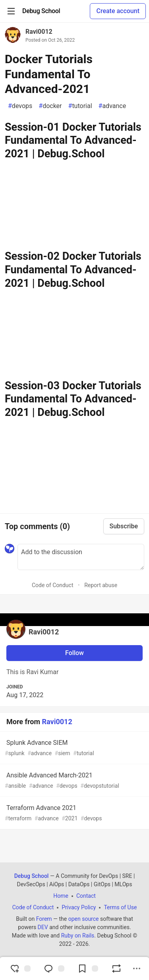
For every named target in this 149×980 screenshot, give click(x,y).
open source (84, 919)
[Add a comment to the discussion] (81, 557)
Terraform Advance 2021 (74, 813)
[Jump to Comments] (54, 968)
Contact (86, 896)
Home (61, 896)
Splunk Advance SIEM (74, 748)
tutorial (80, 106)
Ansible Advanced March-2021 (74, 781)
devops (20, 106)
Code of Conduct (53, 585)
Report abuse (101, 585)
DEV (43, 927)
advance (112, 106)
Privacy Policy (79, 907)
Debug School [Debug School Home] (32, 876)
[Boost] (116, 968)
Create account (118, 11)
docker (50, 106)
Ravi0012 (39, 32)
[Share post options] (137, 968)
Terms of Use (120, 907)
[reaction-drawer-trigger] (20, 968)
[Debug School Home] (41, 11)
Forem (44, 919)
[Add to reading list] (88, 968)
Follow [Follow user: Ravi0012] (74, 653)
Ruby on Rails (78, 936)
